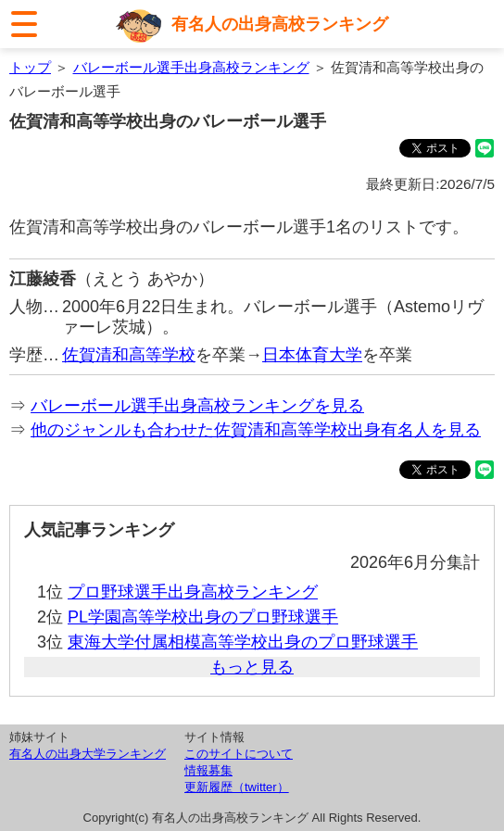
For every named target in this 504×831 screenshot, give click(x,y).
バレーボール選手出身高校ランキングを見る (197, 406)
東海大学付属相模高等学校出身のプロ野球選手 (243, 642)
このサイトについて (239, 754)
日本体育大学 (312, 355)
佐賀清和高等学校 (129, 355)
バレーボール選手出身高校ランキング (191, 67)
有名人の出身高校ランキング (280, 24)
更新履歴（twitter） (237, 787)
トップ (30, 67)
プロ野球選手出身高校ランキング (193, 592)
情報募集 (208, 770)
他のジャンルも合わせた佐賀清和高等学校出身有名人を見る (256, 430)
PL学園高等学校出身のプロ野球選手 (203, 617)
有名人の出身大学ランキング (88, 754)
